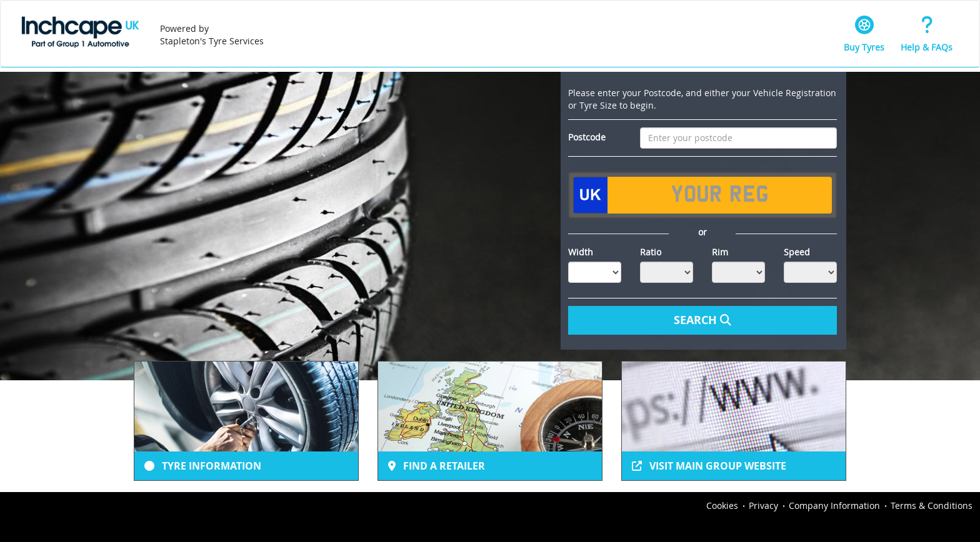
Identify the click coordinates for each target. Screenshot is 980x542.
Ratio (651, 252)
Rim (720, 252)
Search (702, 320)
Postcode (587, 137)
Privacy (763, 505)
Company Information (834, 505)
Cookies (722, 505)
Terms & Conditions (932, 505)
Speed (797, 252)
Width (581, 252)
